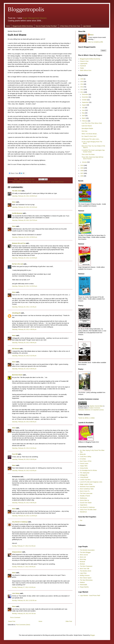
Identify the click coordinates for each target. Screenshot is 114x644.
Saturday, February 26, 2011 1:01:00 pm (24, 307)
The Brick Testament (86, 566)
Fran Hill (15, 454)
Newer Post (12, 621)
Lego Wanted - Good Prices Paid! (90, 595)
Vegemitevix (84, 505)
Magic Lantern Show (86, 484)
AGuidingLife (16, 313)
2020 (82, 79)
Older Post (69, 621)
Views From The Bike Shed (88, 510)
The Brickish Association (87, 550)
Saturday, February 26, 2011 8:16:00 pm (24, 448)
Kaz (81, 520)
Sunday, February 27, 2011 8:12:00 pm (24, 546)
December (85, 94)
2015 (82, 82)
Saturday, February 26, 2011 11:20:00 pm (25, 516)
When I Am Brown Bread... (90, 134)
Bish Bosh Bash (17, 375)
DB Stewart (16, 349)
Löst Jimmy (16, 593)
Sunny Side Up (84, 500)
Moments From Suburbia (87, 487)
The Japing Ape (85, 473)
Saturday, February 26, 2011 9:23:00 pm (24, 470)
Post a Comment (15, 617)
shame (57, 182)
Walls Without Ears (86, 70)
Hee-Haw (84, 131)
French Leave (84, 464)
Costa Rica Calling (86, 457)
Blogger (93, 635)
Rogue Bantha (84, 587)
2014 (82, 84)
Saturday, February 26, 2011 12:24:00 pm (25, 258)
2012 (82, 89)
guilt (23, 182)
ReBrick (82, 582)
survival (61, 182)
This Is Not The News (88, 154)
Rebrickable (84, 585)
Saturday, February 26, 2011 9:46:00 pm (24, 503)
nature (37, 182)
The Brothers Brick (86, 571)
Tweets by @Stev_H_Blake (86, 418)
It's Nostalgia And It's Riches (88, 470)
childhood (19, 182)
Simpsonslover (17, 552)
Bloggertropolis (26, 9)
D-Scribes (83, 459)
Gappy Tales (84, 466)
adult (14, 182)
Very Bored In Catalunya (87, 507)
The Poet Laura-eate (86, 493)
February (85, 121)
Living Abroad (84, 477)
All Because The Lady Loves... (91, 139)
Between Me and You (19, 243)
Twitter (82, 68)
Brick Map (83, 559)
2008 (82, 171)
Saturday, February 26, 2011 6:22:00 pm (24, 356)
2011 (82, 92)
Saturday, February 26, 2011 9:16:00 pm (24, 459)
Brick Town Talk (85, 569)
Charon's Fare (84, 61)
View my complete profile (95, 42)
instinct (27, 182)
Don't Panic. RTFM (86, 461)
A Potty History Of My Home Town (70, 26)
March (84, 118)
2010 (82, 165)
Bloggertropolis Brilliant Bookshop (23, 26)
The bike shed (17, 191)
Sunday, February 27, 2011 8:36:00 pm (24, 567)
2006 (82, 176)
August (84, 105)
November (85, 97)
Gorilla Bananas (17, 213)
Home (8, 26)
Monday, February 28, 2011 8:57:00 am (24, 613)
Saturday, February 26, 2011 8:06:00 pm (24, 422)
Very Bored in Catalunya (20, 522)
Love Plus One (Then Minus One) (92, 123)
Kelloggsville (84, 475)
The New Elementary (86, 580)
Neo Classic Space (86, 578)
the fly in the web (18, 264)
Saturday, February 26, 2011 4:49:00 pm (24, 329)
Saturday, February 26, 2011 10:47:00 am (25, 220)
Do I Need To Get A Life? (89, 136)
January (85, 162)
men (33, 182)
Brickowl (83, 562)
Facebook (83, 66)
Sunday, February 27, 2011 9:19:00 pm (24, 587)
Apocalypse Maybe (87, 128)
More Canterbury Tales (87, 489)
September (85, 102)
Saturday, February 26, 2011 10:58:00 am (25, 237)
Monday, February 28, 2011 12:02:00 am (24, 600)
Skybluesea (83, 498)
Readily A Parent (85, 496)
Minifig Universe (85, 575)
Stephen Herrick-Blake (96, 406)
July (83, 108)
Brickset (82, 564)
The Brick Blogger (85, 552)
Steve (16, 179)
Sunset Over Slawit (86, 503)
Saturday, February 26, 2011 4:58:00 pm (24, 343)
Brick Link (83, 557)
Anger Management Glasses (35, 18)
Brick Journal (84, 555)
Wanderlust (83, 512)
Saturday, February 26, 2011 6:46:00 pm (24, 369)
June (84, 110)
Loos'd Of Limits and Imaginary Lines (91, 482)
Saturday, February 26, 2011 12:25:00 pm (25, 286)
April (83, 116)
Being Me (83, 454)
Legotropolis (84, 64)
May (83, 113)
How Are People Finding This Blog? (46, 26)
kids (30, 182)
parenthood (42, 182)
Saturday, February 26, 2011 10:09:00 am (25, 196)
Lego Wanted (87, 26)
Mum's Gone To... (85, 491)
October (85, 100)
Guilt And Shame (87, 126)
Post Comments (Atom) (23, 625)
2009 (82, 168)
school (53, 182)
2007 (82, 173)
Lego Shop (83, 573)
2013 (82, 87)
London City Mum (85, 480)
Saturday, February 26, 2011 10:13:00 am (25, 207)
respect (48, 182)
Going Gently (84, 468)
